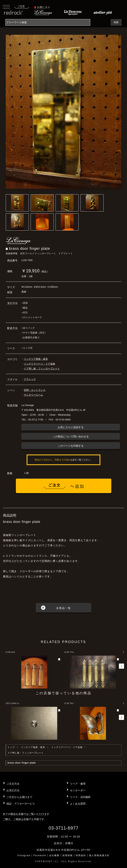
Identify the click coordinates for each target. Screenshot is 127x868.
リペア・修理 (78, 784)
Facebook (40, 855)
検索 (116, 22)
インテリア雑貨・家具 (36, 359)
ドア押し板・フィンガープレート (42, 369)
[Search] (48, 22)
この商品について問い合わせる (71, 436)
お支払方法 (13, 790)
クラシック (30, 379)
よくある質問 (78, 804)
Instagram (24, 855)
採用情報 (68, 855)
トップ (11, 747)
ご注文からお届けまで (19, 797)
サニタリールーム (33, 395)
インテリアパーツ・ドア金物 (39, 364)
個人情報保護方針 (99, 855)
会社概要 (54, 855)
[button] (121, 666)
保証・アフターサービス (21, 804)
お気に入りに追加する (71, 427)
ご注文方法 (13, 784)
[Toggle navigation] (6, 7)
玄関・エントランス (35, 390)
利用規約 (81, 855)
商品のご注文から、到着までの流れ (52, 460)
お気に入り (42, 7)
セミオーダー (78, 790)
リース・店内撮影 (80, 797)
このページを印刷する (71, 446)
